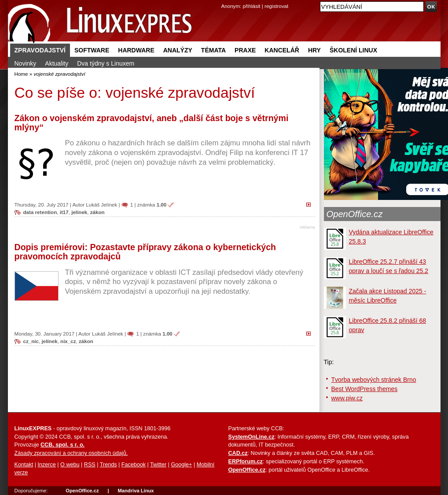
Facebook (134, 465)
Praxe (245, 50)
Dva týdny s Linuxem (106, 63)
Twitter (158, 465)
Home (21, 74)
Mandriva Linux (136, 491)
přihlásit (252, 6)
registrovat (276, 6)
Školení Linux (353, 50)
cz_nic (31, 341)
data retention (40, 212)
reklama (307, 227)
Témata (213, 50)
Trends (108, 465)
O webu (70, 465)
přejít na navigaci (224, 0)
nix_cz (68, 341)
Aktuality (57, 63)
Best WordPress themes (365, 389)
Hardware (136, 50)
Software (92, 50)
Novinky (26, 63)
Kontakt (24, 465)
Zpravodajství (40, 50)
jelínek (79, 212)
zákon (97, 212)
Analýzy (178, 50)
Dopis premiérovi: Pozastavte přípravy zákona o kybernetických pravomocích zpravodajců (145, 252)
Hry (314, 50)
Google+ (181, 465)
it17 (64, 212)
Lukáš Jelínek (101, 205)
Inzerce (47, 465)
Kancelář (282, 50)
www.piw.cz (347, 398)
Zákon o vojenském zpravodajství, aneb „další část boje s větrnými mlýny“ (152, 123)
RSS (90, 465)
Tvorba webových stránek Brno (374, 380)
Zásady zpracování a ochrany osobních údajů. (71, 453)
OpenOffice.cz (355, 214)
